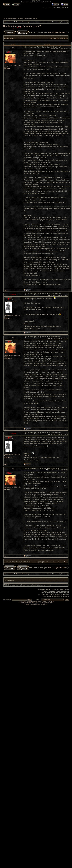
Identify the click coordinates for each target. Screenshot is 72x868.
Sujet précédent (55, 38)
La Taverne (17, 22)
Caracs (26, 324)
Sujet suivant (64, 38)
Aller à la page (53, 32)
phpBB (28, 603)
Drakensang (26, 22)
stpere (14, 28)
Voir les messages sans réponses (13, 19)
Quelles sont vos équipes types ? (22, 26)
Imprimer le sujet (9, 38)
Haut (6, 290)
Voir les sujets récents (31, 19)
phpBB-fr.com (37, 604)
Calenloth (20, 28)
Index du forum (9, 22)
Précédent (62, 32)
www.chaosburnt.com (34, 601)
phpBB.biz (45, 604)
